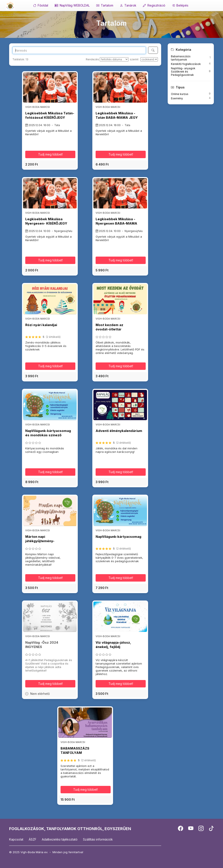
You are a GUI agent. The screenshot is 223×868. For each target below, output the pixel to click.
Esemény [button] (177, 98)
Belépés (180, 5)
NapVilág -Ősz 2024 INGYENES (42, 645)
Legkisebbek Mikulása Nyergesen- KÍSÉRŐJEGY (46, 221)
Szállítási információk (98, 839)
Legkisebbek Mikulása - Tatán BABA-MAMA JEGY (117, 115)
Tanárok (128, 5)
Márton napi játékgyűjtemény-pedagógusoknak (40, 541)
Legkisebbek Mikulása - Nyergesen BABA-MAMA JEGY (116, 223)
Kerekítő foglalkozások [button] (186, 64)
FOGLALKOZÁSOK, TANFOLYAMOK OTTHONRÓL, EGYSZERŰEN (70, 829)
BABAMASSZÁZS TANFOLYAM (75, 750)
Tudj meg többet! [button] (50, 154)
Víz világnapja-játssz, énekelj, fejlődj (113, 645)
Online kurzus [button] (180, 94)
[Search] (79, 50)
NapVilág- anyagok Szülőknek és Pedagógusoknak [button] (183, 72)
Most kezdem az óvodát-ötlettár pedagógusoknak (110, 329)
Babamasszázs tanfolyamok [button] (181, 58)
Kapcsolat (16, 839)
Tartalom (105, 5)
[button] (50, 164)
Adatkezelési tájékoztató (60, 839)
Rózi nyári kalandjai (41, 325)
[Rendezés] (114, 59)
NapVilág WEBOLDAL (72, 5)
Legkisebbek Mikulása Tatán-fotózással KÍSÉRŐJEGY (50, 115)
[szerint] (149, 59)
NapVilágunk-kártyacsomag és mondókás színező (48, 433)
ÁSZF (33, 839)
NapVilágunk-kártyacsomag (118, 537)
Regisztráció (154, 5)
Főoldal (41, 5)
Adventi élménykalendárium (119, 431)
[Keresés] (153, 50)
